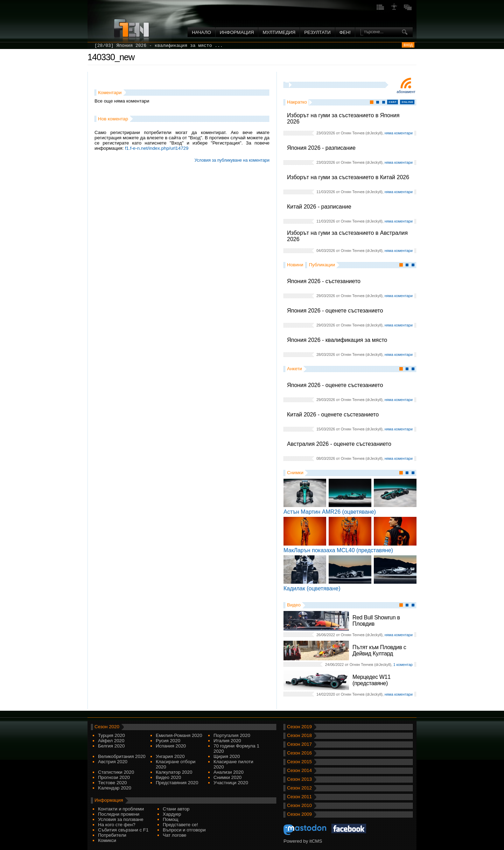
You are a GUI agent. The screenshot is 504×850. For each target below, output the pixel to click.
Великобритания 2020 (122, 756)
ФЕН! (345, 32)
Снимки (295, 473)
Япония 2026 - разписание (321, 148)
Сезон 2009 (299, 814)
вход (408, 45)
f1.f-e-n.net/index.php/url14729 (157, 148)
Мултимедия (279, 32)
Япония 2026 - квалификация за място (337, 340)
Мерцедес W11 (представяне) (372, 680)
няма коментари (399, 133)
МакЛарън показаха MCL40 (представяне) (338, 550)
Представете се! (180, 825)
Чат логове (174, 835)
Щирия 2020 (227, 756)
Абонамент (406, 92)
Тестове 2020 (113, 783)
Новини (295, 265)
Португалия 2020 (232, 735)
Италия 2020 (227, 741)
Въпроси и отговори (184, 830)
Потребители (112, 835)
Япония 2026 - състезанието (324, 281)
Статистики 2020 (116, 772)
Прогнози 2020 (114, 777)
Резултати (317, 32)
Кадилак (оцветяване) (312, 588)
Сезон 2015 (299, 762)
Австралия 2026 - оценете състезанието (339, 444)
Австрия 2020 (113, 762)
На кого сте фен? (117, 825)
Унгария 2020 (170, 756)
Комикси (107, 840)
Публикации (322, 265)
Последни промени (119, 814)
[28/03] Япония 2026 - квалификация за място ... (159, 46)
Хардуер (172, 814)
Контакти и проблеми (121, 809)
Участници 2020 (231, 783)
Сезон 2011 (299, 797)
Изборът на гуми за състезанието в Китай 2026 (348, 177)
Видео (294, 605)
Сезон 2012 (299, 788)
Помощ (171, 819)
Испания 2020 (171, 746)
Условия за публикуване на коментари (232, 160)
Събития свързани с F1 (123, 830)
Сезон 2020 (107, 727)
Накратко (297, 102)
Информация (237, 32)
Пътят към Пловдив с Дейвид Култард (379, 650)
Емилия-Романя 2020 (179, 735)
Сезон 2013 (299, 779)
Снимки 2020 (227, 777)
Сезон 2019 (299, 727)
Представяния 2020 (177, 783)
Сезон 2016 (299, 753)
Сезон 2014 (299, 770)
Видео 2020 (168, 777)
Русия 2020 (168, 741)
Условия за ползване (121, 819)
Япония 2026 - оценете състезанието (335, 311)
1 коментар (403, 665)
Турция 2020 (111, 735)
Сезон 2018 (299, 735)
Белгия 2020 (111, 746)
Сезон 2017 (299, 744)
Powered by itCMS (303, 841)
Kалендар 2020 (115, 788)
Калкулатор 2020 (174, 772)
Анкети (295, 369)
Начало (201, 32)
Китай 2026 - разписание (319, 207)
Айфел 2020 (111, 741)
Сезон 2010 (299, 805)
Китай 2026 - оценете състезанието (333, 415)
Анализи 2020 (229, 772)
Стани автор (176, 809)
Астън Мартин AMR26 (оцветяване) (330, 512)
